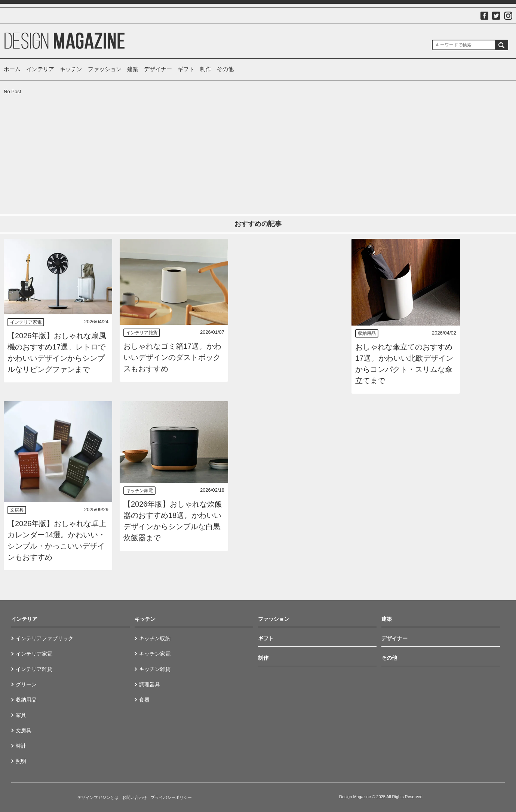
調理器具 (150, 684)
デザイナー (158, 69)
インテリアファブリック (44, 638)
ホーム (12, 69)
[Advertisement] (58, 142)
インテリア (40, 69)
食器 (144, 700)
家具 (21, 715)
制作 (206, 69)
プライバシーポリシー (171, 797)
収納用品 (367, 333)
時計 (21, 746)
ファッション (105, 69)
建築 (133, 69)
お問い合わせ (135, 797)
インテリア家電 (26, 322)
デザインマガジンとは (98, 797)
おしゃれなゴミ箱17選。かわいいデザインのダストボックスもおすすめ (172, 357)
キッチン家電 (139, 491)
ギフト (186, 69)
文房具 (17, 510)
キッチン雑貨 (155, 669)
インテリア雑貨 (142, 333)
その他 (225, 69)
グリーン (26, 684)
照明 (21, 761)
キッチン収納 (155, 638)
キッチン (71, 69)
